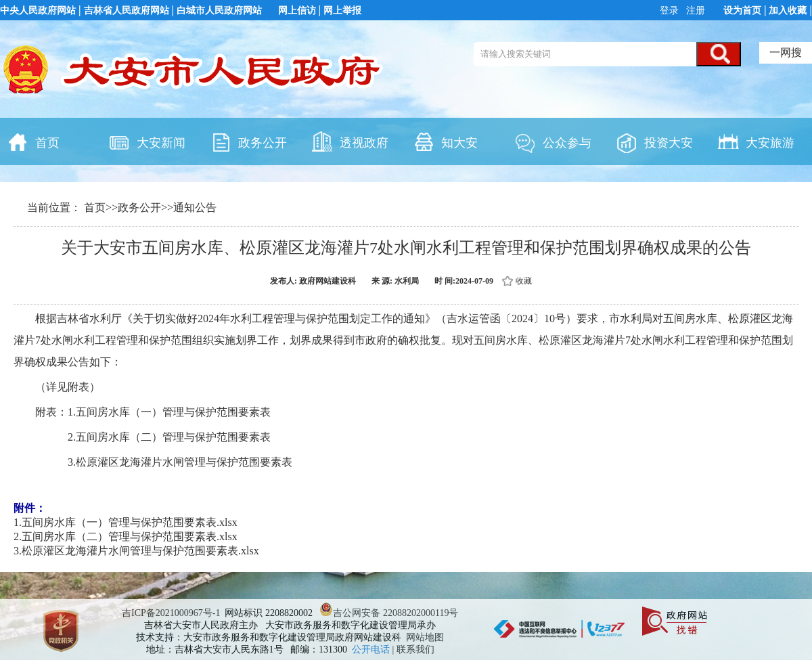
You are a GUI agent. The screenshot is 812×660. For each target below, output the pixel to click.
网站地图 (425, 637)
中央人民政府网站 (38, 10)
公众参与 (553, 141)
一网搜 (786, 52)
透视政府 (350, 141)
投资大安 (654, 141)
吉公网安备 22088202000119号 (389, 613)
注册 (695, 10)
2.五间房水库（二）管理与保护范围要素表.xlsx (126, 536)
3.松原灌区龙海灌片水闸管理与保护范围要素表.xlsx (136, 551)
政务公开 (248, 141)
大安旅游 (756, 141)
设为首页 (742, 10)
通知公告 (195, 207)
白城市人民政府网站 (219, 10)
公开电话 (372, 650)
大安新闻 (147, 141)
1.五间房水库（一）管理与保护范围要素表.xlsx (126, 522)
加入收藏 (788, 10)
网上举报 (342, 10)
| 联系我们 (413, 650)
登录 (671, 10)
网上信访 (297, 10)
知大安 (445, 141)
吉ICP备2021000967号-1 (171, 613)
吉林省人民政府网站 (127, 10)
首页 (33, 141)
